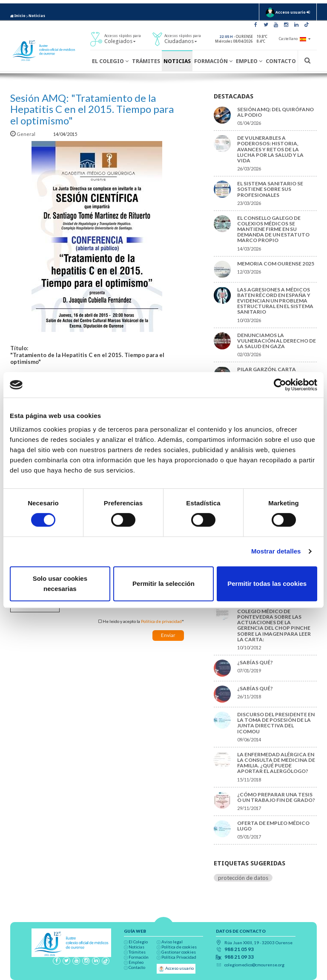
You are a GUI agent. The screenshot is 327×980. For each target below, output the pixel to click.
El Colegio (110, 61)
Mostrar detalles (276, 551)
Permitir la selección (163, 584)
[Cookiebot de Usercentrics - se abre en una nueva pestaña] (280, 385)
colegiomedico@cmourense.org (254, 965)
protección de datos (243, 878)
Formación (213, 61)
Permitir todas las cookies (267, 584)
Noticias (37, 16)
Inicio (18, 16)
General (23, 134)
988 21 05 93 (239, 949)
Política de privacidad (161, 621)
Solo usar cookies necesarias (60, 584)
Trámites (146, 61)
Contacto (281, 61)
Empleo (249, 61)
